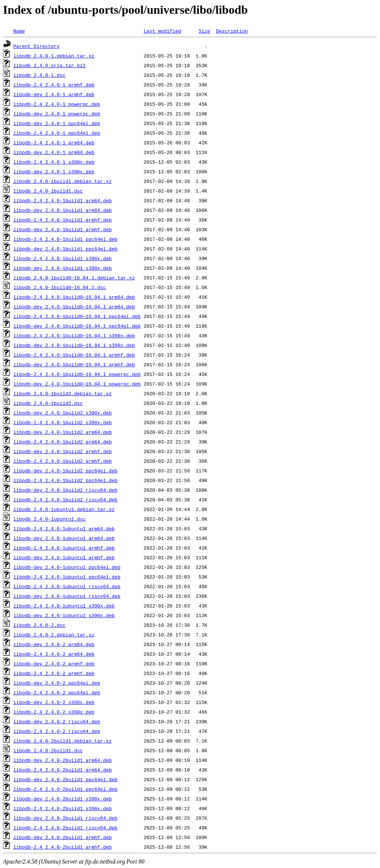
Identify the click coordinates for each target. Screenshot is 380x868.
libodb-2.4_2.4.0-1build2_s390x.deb (63, 422)
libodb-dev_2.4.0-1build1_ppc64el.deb (65, 249)
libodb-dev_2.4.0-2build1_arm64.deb (63, 760)
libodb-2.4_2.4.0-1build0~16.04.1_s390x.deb (74, 335)
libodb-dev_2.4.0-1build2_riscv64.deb (65, 490)
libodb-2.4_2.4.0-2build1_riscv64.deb (65, 828)
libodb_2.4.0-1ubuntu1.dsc (50, 519)
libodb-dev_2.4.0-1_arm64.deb (54, 152)
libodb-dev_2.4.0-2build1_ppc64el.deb (65, 779)
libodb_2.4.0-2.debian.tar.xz (54, 635)
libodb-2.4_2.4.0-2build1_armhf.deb (63, 847)
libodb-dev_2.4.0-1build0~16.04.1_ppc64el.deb (77, 326)
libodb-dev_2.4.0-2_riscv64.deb (57, 721)
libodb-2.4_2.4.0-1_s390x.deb (54, 162)
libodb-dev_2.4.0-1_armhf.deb (54, 94)
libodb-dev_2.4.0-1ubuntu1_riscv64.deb (67, 596)
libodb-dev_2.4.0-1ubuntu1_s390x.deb (64, 615)
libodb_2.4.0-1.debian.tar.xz (54, 56)
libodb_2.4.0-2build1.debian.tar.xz (63, 741)
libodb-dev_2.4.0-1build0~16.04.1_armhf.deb (74, 364)
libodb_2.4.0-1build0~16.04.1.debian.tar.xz (74, 278)
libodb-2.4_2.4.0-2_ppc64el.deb (57, 692)
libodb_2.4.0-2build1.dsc (48, 750)
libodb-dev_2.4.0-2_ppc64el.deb (57, 683)
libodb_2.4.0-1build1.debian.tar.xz (63, 181)
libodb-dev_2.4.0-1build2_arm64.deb (63, 432)
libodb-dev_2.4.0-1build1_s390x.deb (63, 268)
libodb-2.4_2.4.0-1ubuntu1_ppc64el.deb (67, 577)
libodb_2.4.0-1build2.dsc (48, 403)
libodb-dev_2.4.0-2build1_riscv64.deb (65, 818)
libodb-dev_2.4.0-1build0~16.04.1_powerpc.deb (77, 384)
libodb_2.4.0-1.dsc (39, 75)
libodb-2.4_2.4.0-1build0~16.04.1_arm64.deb (74, 297)
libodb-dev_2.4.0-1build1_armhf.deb (63, 229)
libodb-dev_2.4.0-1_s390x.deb (54, 171)
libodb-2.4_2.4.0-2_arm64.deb (54, 654)
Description (232, 31)
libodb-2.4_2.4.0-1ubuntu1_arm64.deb (64, 528)
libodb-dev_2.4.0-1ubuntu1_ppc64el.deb (67, 567)
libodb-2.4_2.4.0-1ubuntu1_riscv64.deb (67, 586)
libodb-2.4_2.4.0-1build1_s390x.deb (63, 258)
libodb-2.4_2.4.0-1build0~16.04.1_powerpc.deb (77, 374)
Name (19, 31)
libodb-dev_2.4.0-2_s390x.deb (54, 702)
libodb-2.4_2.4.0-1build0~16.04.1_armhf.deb (74, 355)
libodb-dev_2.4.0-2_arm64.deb (54, 644)
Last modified (162, 31)
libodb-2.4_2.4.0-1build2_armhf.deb (63, 461)
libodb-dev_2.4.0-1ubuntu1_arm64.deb (64, 538)
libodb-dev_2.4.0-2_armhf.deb (54, 664)
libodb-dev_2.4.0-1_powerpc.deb (57, 114)
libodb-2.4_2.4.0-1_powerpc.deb (57, 104)
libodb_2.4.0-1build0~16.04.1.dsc (60, 287)
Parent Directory (37, 46)
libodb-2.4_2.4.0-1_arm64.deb (54, 143)
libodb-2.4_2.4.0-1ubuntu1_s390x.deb (64, 606)
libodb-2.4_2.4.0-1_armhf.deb (54, 85)
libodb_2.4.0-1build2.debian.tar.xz (63, 393)
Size (204, 31)
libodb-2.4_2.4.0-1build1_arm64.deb (63, 200)
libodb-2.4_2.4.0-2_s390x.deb (54, 712)
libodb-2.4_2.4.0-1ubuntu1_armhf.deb (64, 548)
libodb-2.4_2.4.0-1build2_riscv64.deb (65, 499)
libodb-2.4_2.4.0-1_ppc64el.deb (57, 133)
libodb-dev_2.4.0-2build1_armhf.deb (63, 837)
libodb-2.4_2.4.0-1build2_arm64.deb (63, 442)
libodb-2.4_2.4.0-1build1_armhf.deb (63, 220)
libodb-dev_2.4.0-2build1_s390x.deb (63, 799)
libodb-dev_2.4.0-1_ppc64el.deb (57, 123)
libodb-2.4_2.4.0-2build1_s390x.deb (63, 808)
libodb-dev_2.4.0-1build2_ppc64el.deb (65, 471)
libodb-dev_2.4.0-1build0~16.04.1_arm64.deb (74, 307)
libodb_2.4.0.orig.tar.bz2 (50, 65)
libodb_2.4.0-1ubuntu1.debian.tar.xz (64, 509)
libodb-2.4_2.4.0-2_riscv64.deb (57, 731)
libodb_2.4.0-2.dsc (39, 625)
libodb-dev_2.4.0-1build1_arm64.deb (63, 210)
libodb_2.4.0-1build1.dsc (48, 191)
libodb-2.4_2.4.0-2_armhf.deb (54, 673)
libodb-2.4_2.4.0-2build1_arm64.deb (63, 770)
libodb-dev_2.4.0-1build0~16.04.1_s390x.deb (74, 345)
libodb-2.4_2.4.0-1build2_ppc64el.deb (65, 480)
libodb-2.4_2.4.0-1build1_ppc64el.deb (65, 239)
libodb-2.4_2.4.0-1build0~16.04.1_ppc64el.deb (77, 316)
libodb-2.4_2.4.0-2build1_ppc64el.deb (65, 789)
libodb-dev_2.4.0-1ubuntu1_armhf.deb (64, 557)
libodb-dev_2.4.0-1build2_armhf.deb (63, 451)
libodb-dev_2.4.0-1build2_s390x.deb (63, 413)
